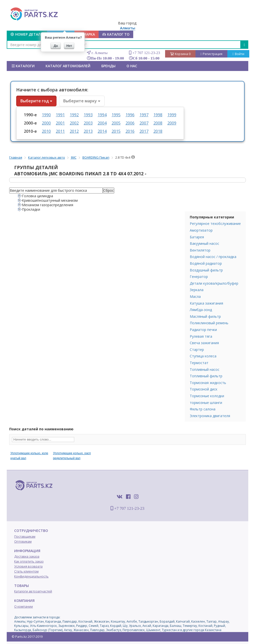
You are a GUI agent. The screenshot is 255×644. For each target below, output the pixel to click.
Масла (195, 296)
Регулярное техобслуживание (215, 224)
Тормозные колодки (207, 396)
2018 (158, 131)
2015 (116, 131)
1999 (172, 115)
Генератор (199, 277)
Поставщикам (25, 537)
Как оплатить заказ (29, 561)
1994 (102, 115)
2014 (102, 131)
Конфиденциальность (31, 576)
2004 (102, 123)
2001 (60, 123)
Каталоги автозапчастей (33, 591)
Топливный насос (205, 369)
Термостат (199, 363)
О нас (132, 66)
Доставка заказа (27, 556)
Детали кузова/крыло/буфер (214, 283)
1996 (130, 115)
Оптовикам (23, 542)
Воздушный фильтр (206, 270)
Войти (238, 54)
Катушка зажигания (206, 303)
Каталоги (23, 66)
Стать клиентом (26, 571)
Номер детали (27, 34)
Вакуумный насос (204, 243)
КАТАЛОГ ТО (116, 34)
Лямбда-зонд (201, 310)
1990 (46, 115)
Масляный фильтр (205, 316)
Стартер (197, 350)
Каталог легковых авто (47, 157)
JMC (74, 157)
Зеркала (197, 290)
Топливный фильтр (206, 376)
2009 (172, 123)
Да (56, 46)
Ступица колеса (203, 356)
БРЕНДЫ (108, 66)
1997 (144, 115)
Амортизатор (201, 230)
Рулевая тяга (201, 336)
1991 (60, 115)
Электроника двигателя (210, 416)
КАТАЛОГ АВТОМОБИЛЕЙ (68, 66)
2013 (88, 131)
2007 (144, 123)
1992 (74, 115)
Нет (69, 46)
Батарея (197, 237)
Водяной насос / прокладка (213, 257)
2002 (74, 123)
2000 (46, 123)
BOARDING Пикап (96, 157)
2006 (130, 123)
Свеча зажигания (204, 343)
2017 (144, 131)
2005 (116, 123)
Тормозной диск (204, 389)
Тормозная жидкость (208, 383)
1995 (116, 115)
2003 (88, 123)
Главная (16, 157)
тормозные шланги (206, 403)
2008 (158, 123)
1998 (158, 115)
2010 (46, 131)
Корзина (180, 54)
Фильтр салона (203, 409)
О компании (24, 607)
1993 (88, 115)
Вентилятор (200, 250)
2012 (74, 131)
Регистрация (212, 54)
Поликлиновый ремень (209, 323)
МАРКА (87, 34)
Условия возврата (28, 566)
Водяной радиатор (206, 263)
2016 (130, 131)
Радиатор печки (203, 330)
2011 (60, 131)
